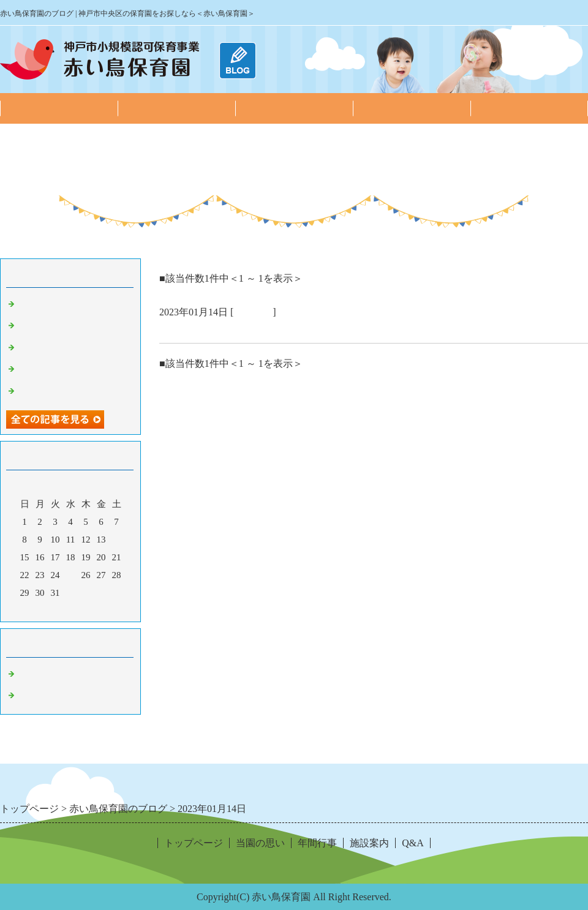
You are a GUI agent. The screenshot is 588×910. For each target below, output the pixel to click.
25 (71, 575)
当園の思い (176, 108)
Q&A (529, 108)
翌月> (94, 609)
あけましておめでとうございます (242, 328)
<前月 (47, 609)
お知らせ (37, 674)
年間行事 (294, 108)
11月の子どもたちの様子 (69, 369)
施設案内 (412, 108)
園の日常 (253, 312)
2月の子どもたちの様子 (67, 304)
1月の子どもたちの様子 (67, 326)
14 (117, 540)
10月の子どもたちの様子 (69, 391)
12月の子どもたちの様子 (69, 348)
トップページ (59, 108)
